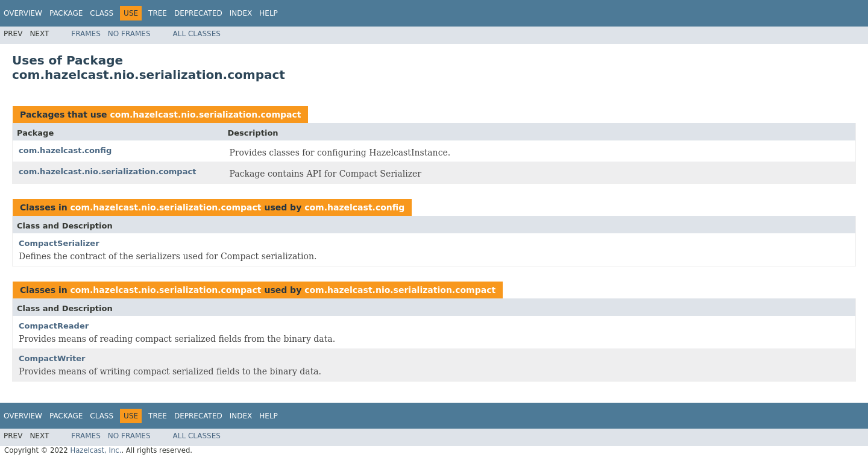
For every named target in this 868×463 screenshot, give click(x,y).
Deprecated (198, 13)
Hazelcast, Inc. (96, 450)
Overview (23, 13)
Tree (158, 13)
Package (66, 13)
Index (241, 13)
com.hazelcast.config (65, 150)
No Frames (129, 34)
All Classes (197, 34)
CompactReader (54, 326)
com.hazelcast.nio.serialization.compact (205, 115)
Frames (86, 34)
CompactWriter (52, 358)
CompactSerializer (59, 243)
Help (269, 13)
